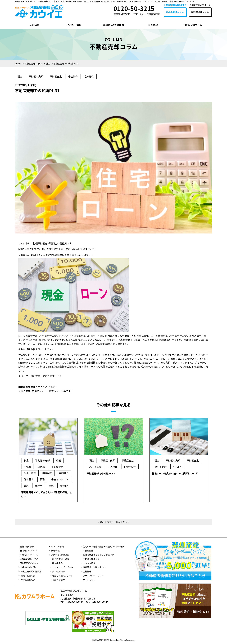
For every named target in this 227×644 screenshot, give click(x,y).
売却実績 (35, 25)
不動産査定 (56, 76)
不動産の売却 (36, 76)
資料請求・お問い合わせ (94, 567)
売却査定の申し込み (29, 559)
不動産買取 (88, 551)
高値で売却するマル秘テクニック (98, 555)
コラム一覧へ (113, 522)
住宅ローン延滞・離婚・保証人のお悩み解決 (104, 546)
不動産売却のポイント (30, 563)
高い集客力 (57, 563)
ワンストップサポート (63, 567)
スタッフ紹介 (89, 563)
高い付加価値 (58, 571)
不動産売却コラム (192, 25)
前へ (102, 522)
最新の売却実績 (27, 546)
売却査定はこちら (175, 12)
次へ (125, 522)
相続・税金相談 (28, 575)
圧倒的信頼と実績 (61, 559)
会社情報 (153, 25)
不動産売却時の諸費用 (31, 571)
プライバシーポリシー (93, 575)
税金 (20, 76)
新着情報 (55, 551)
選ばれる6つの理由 (113, 25)
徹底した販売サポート (63, 575)
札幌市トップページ (29, 555)
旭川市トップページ (29, 551)
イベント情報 (74, 25)
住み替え (89, 76)
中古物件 (73, 76)
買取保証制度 (58, 580)
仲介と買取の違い (29, 580)
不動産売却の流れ (29, 567)
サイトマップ (89, 580)
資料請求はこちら (200, 12)
